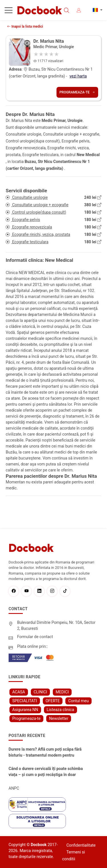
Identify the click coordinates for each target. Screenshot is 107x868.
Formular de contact (35, 637)
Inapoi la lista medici (25, 26)
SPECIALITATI (25, 701)
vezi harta (78, 76)
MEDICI (62, 692)
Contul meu (78, 701)
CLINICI (40, 692)
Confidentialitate (81, 845)
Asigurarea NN (25, 710)
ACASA (19, 692)
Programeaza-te (77, 92)
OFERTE (53, 701)
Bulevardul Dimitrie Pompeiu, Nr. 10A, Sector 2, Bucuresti (56, 625)
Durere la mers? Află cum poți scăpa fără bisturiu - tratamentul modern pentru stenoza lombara (45, 753)
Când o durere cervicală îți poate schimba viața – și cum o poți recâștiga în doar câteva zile (46, 772)
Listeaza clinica (60, 710)
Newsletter (59, 718)
